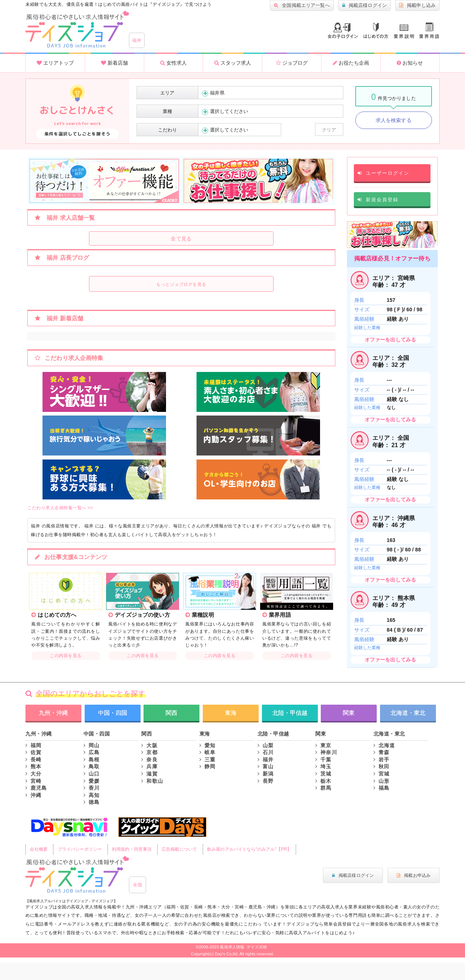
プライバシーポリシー (80, 849)
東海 (231, 713)
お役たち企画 (351, 63)
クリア (329, 130)
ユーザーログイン (383, 173)
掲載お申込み (414, 875)
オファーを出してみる (390, 340)
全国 (138, 885)
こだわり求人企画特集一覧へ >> (60, 508)
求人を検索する (394, 120)
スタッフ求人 (233, 63)
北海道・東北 (408, 713)
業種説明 (404, 31)
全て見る (181, 239)
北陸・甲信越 (290, 713)
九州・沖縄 (53, 713)
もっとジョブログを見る (181, 284)
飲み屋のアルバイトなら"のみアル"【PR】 (249, 849)
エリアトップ (55, 63)
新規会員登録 (378, 200)
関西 (171, 713)
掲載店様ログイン (365, 5)
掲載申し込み (417, 5)
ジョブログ (292, 63)
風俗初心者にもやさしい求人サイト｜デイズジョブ (77, 875)
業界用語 (429, 31)
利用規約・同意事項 (132, 849)
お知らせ (410, 63)
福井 (137, 40)
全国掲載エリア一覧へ (302, 5)
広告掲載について (179, 849)
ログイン (343, 31)
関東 (349, 713)
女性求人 (173, 63)
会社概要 (39, 849)
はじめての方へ (376, 31)
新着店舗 (114, 63)
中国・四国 (113, 713)
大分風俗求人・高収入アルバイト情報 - (77, 29)
